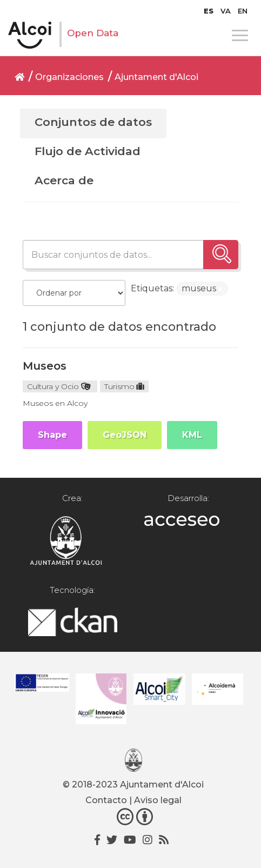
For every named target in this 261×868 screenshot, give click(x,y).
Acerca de (64, 180)
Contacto (106, 800)
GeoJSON (125, 435)
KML (192, 435)
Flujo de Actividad (88, 151)
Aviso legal (158, 800)
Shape (52, 435)
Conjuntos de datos (93, 122)
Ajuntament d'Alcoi (156, 77)
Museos (45, 366)
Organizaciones (69, 77)
